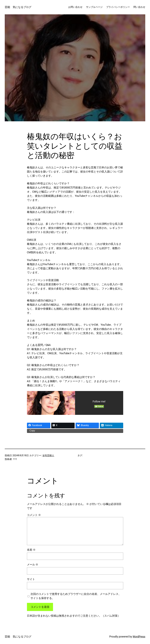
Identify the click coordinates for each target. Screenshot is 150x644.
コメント (34, 515)
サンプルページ (94, 7)
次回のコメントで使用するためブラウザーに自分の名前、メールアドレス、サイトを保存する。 (76, 596)
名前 (31, 550)
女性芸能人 (48, 456)
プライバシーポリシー (118, 7)
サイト (31, 579)
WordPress (139, 637)
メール (33, 565)
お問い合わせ (75, 7)
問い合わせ (139, 7)
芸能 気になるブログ (18, 7)
